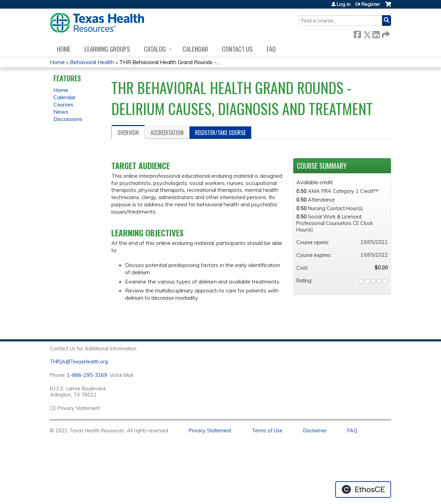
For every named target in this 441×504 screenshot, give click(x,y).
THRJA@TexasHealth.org (79, 362)
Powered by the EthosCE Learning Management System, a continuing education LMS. (363, 490)
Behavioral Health (92, 62)
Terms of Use (267, 431)
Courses (63, 104)
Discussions (68, 119)
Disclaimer (315, 431)
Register (371, 4)
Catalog (155, 49)
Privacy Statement (210, 431)
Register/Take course (220, 133)
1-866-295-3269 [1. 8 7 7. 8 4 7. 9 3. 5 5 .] (87, 375)
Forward (385, 33)
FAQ (271, 49)
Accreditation (167, 133)
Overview (128, 133)
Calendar (195, 49)
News (61, 112)
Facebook (357, 33)
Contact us (237, 49)
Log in (343, 4)
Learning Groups (107, 49)
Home (64, 49)
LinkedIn (376, 33)
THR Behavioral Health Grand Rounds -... (169, 62)
